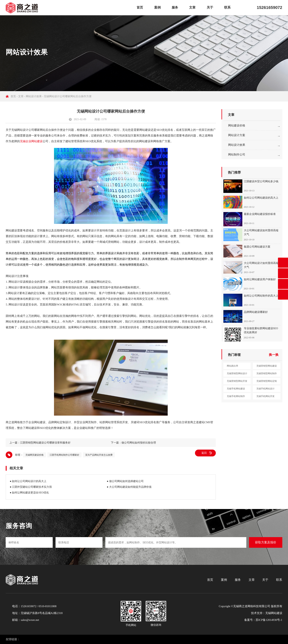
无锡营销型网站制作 (267, 373)
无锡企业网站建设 (31, 141)
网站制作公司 (237, 155)
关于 (210, 7)
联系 (227, 7)
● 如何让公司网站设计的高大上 (28, 481)
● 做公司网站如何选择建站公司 (125, 481)
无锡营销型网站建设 (267, 366)
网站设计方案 (237, 135)
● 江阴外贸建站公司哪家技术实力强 (31, 487)
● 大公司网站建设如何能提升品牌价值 (129, 487)
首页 (140, 7)
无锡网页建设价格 (34, 455)
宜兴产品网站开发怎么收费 (99, 455)
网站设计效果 (34, 96)
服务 (175, 7)
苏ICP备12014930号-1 (269, 620)
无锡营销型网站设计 (237, 373)
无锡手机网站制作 (236, 396)
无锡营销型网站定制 (267, 381)
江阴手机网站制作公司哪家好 (64, 455)
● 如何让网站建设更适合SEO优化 (29, 493)
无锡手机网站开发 (265, 396)
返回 (204, 453)
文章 (192, 7)
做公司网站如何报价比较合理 (139, 443)
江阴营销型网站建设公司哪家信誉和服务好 (45, 443)
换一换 (274, 355)
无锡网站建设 (274, 613)
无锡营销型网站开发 (237, 381)
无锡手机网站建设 (236, 389)
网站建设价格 (237, 125)
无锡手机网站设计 (265, 389)
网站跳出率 (232, 366)
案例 (157, 7)
